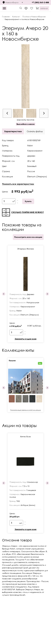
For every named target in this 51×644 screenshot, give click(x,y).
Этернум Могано (26, 249)
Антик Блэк (26, 436)
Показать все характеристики (18, 184)
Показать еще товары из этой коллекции (26, 410)
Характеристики (13, 131)
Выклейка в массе (26, 124)
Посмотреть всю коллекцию (28, 237)
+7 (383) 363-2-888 (40, 2)
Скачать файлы (35, 131)
